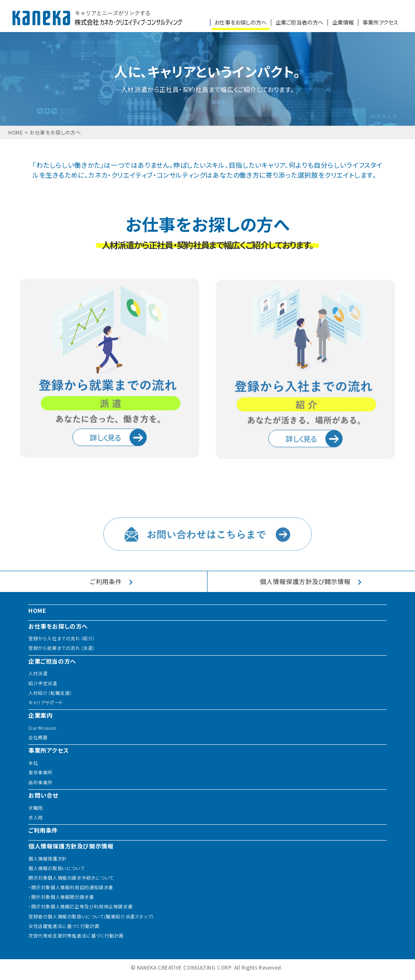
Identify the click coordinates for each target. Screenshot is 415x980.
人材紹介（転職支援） (50, 693)
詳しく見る (118, 468)
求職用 (36, 808)
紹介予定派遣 (43, 683)
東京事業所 (40, 772)
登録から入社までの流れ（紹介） (62, 638)
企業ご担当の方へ (52, 661)
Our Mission (42, 728)
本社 (33, 763)
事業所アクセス (380, 22)
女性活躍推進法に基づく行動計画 (64, 926)
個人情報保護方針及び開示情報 (71, 846)
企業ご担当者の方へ (299, 22)
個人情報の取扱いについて (56, 868)
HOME (16, 132)
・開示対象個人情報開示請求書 (61, 897)
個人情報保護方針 (48, 859)
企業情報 (343, 22)
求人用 (36, 817)
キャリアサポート (46, 703)
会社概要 (38, 737)
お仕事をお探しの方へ (241, 22)
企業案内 (40, 715)
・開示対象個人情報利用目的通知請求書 (71, 887)
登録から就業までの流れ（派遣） (62, 648)
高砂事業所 (40, 782)
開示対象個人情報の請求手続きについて (71, 878)
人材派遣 (38, 673)
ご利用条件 (43, 830)
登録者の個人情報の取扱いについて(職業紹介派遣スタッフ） (91, 917)
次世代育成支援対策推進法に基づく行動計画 (76, 936)
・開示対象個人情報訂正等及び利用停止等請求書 (80, 907)
